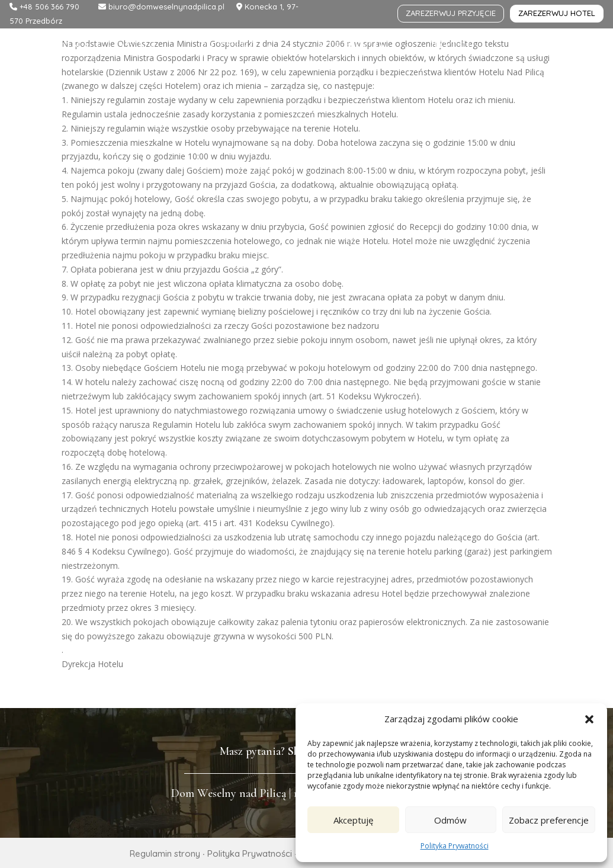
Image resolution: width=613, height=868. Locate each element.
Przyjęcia (238, 48)
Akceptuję (353, 820)
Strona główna (97, 48)
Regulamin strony (165, 853)
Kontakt (307, 65)
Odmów (450, 820)
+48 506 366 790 (49, 7)
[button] (589, 719)
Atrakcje (352, 48)
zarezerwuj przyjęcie (451, 13)
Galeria (547, 48)
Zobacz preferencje (549, 820)
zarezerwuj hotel (557, 13)
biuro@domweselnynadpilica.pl (165, 7)
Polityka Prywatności (455, 846)
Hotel (452, 48)
